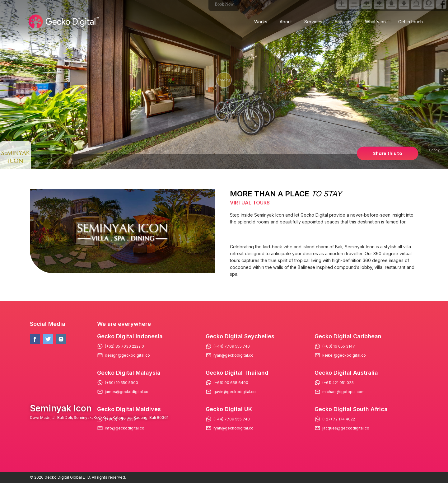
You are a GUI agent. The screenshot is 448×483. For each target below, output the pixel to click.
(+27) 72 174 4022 (339, 419)
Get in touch (411, 22)
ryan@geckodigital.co (233, 355)
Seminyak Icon (61, 408)
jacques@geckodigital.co (346, 428)
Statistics (344, 22)
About (286, 22)
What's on (375, 22)
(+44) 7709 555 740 (232, 346)
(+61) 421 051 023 (338, 383)
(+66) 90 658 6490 (231, 383)
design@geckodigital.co (127, 355)
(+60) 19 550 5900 (121, 383)
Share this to (388, 153)
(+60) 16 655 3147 (339, 346)
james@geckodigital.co (127, 392)
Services (313, 22)
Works (261, 22)
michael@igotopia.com (343, 392)
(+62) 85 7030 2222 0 (124, 346)
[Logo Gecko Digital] (63, 21)
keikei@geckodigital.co (344, 355)
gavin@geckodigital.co (235, 392)
